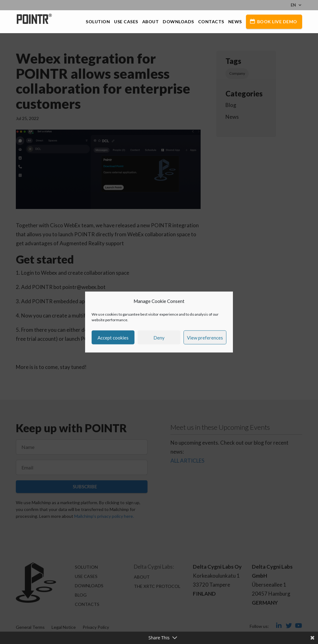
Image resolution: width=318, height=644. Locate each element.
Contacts (211, 22)
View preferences (205, 337)
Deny (159, 337)
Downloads (178, 22)
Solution (98, 22)
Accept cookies (113, 337)
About (151, 22)
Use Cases (126, 22)
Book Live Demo (277, 22)
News (235, 22)
